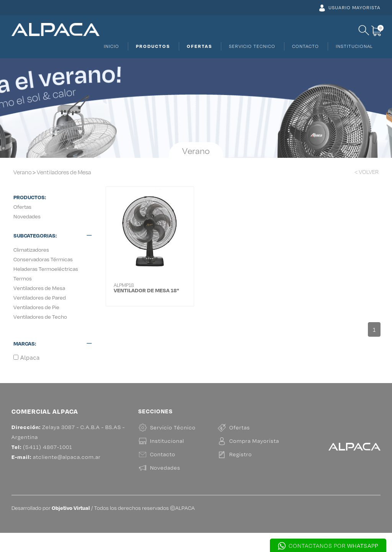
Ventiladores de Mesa (64, 172)
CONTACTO (305, 46)
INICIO (111, 46)
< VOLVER (367, 172)
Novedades (27, 216)
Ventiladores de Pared (40, 297)
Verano (22, 172)
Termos (23, 278)
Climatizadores (31, 250)
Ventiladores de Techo (40, 317)
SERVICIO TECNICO (252, 46)
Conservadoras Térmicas (43, 259)
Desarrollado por (51, 527)
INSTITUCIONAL (354, 46)
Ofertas (22, 207)
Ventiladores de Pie (36, 307)
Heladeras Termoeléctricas (46, 269)
